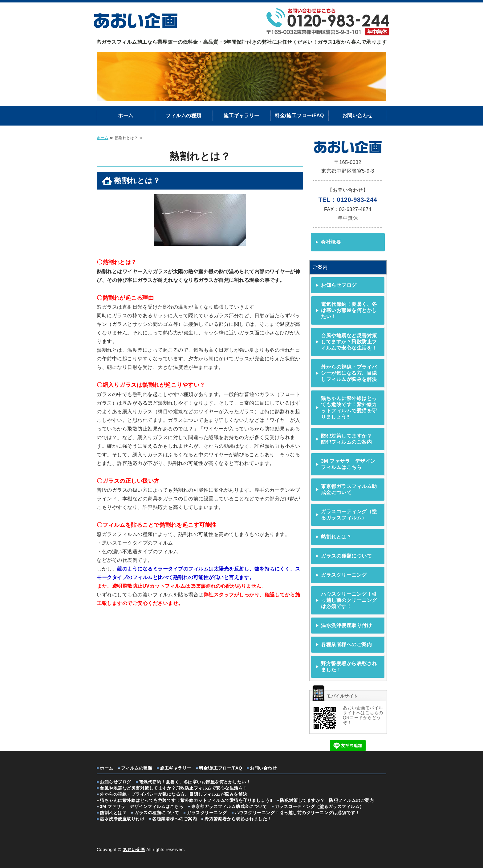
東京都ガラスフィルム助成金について (349, 489)
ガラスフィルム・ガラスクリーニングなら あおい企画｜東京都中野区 (136, 20)
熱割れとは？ (336, 537)
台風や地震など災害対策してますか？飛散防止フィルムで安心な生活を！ (349, 342)
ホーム (126, 116)
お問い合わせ (357, 116)
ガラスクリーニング (344, 575)
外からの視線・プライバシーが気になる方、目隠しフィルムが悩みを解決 (349, 373)
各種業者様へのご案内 (346, 644)
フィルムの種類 (184, 116)
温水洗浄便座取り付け (346, 625)
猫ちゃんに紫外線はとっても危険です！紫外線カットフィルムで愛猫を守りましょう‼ (349, 408)
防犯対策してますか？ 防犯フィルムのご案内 (349, 439)
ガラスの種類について (346, 556)
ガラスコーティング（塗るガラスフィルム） (349, 515)
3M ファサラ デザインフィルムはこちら (348, 464)
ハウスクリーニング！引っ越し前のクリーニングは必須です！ (349, 600)
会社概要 (331, 242)
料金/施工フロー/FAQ (299, 116)
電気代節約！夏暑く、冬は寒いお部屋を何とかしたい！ (349, 310)
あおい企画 (134, 850)
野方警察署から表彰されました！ (349, 667)
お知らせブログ (339, 285)
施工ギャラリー (241, 116)
